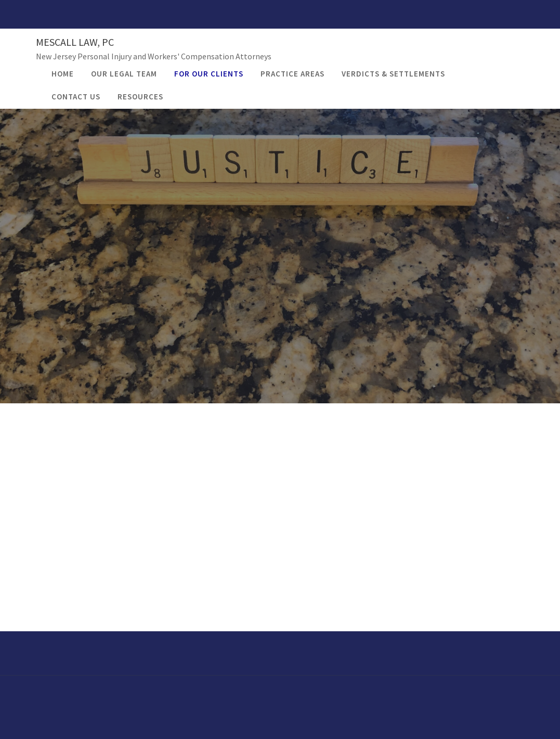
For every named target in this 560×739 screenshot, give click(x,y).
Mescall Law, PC (75, 42)
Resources (140, 97)
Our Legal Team (124, 74)
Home (63, 74)
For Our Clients (209, 74)
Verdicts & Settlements (393, 74)
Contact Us (76, 97)
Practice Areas (292, 74)
